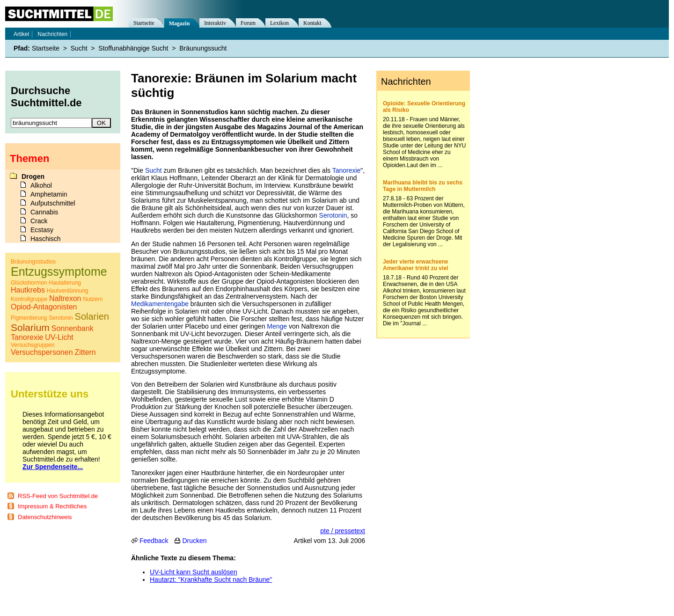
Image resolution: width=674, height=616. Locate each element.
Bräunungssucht (203, 48)
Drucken (194, 541)
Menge (277, 326)
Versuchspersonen (42, 352)
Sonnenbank (73, 328)
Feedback (154, 541)
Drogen (33, 176)
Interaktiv (215, 23)
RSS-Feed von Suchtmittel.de (58, 496)
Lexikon (279, 23)
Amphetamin (49, 194)
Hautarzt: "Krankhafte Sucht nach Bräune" (211, 579)
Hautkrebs (28, 290)
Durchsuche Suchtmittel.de (46, 97)
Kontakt (312, 23)
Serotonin (333, 215)
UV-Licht (59, 337)
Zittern (85, 352)
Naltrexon (65, 298)
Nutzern (93, 299)
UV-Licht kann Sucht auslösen (194, 572)
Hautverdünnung (68, 291)
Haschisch (46, 239)
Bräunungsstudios (33, 262)
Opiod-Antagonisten (44, 307)
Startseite (144, 23)
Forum (248, 23)
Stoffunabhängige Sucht (133, 48)
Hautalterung (65, 283)
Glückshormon (29, 283)
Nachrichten (52, 34)
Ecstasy (42, 230)
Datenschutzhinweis (45, 517)
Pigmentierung (29, 318)
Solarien (92, 316)
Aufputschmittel (53, 203)
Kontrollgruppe (29, 299)
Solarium (30, 327)
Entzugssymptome (59, 271)
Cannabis (44, 212)
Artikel (21, 34)
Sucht (154, 170)
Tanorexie (347, 170)
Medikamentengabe (160, 304)
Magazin (179, 23)
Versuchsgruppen (33, 345)
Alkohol (41, 185)
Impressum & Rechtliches (52, 506)
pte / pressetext (343, 531)
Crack (39, 221)
